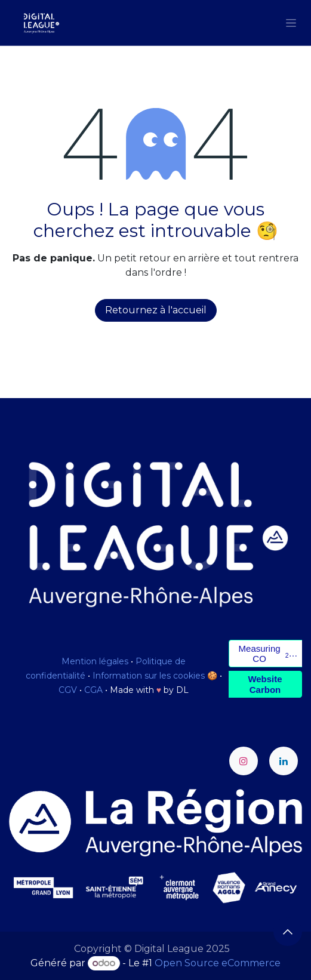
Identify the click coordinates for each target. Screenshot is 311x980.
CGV (68, 690)
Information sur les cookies (149, 676)
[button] (288, 932)
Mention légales (95, 661)
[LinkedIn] (284, 761)
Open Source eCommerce (218, 963)
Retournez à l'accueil (156, 310)
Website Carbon (265, 684)
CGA (93, 690)
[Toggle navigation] (291, 23)
